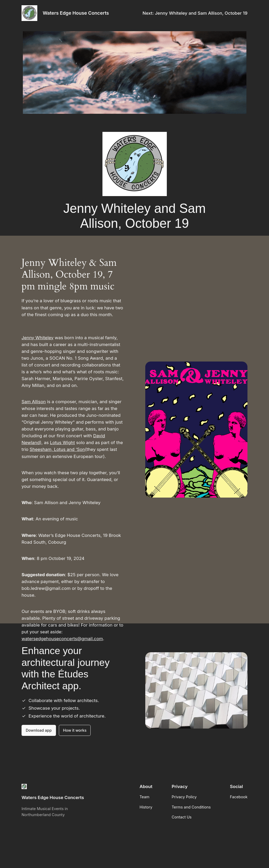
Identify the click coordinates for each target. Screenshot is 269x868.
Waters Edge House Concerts (76, 13)
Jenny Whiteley (38, 338)
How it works (75, 730)
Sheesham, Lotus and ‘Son (57, 449)
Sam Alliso (32, 402)
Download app (39, 730)
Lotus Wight (62, 443)
